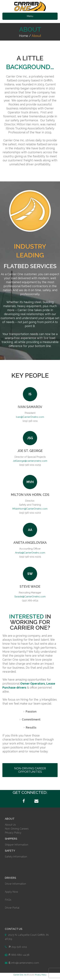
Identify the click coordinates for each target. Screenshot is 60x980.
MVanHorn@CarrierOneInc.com (30, 509)
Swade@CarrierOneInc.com (30, 597)
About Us (10, 825)
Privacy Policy (13, 833)
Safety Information (16, 857)
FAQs (8, 900)
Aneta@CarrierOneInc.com (30, 553)
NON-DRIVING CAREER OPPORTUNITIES (30, 770)
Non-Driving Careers (17, 829)
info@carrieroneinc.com (25, 963)
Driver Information (15, 884)
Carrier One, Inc (20, 975)
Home (24, 36)
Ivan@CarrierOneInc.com (30, 417)
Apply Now (11, 892)
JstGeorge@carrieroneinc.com (30, 461)
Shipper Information (16, 845)
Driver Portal (12, 908)
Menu (30, 16)
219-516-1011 (19, 947)
